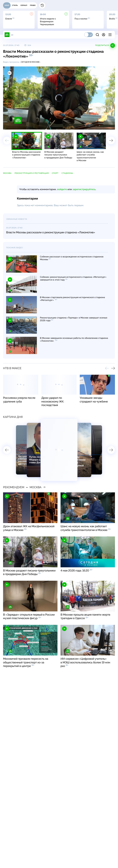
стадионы (67, 173)
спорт (55, 173)
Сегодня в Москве (30, 62)
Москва (7, 173)
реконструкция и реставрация (32, 173)
